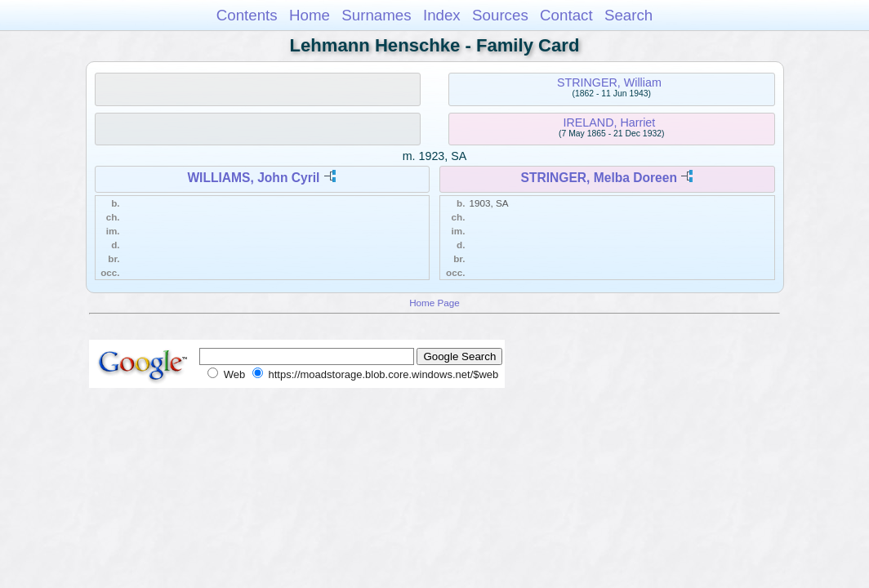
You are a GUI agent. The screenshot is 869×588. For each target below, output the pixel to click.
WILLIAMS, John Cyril (253, 178)
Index (442, 15)
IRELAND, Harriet (609, 122)
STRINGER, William (609, 82)
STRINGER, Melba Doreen (599, 178)
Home (310, 15)
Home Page (434, 303)
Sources (500, 15)
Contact (566, 15)
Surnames (376, 15)
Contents (247, 15)
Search (628, 15)
